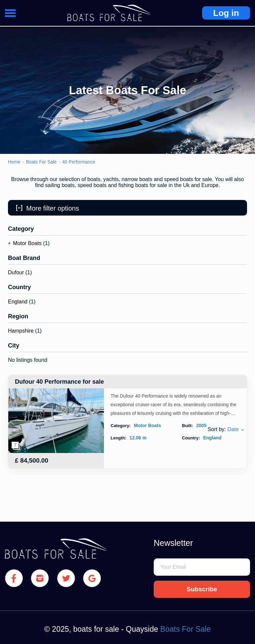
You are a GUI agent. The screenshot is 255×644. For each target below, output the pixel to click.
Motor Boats (27, 243)
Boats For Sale (41, 162)
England (18, 302)
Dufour (16, 272)
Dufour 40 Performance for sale (59, 382)
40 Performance (79, 162)
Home (14, 162)
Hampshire (21, 331)
